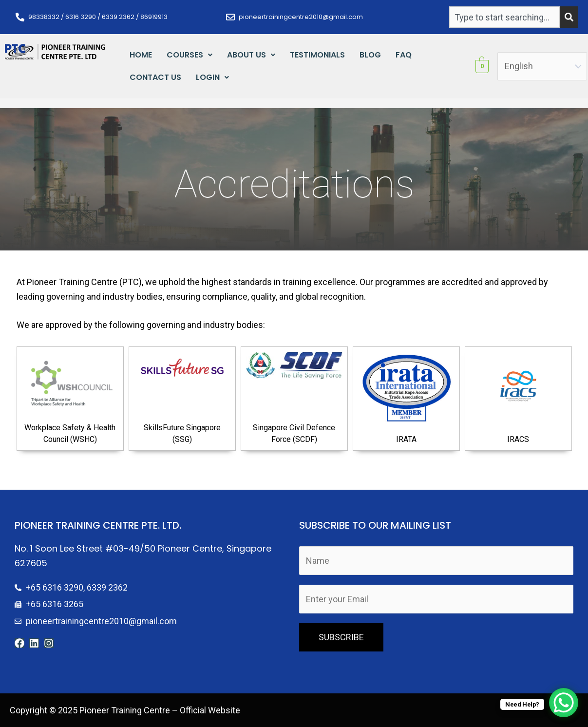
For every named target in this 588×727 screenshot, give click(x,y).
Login (212, 77)
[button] (190, 55)
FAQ (404, 55)
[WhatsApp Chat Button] (564, 703)
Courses (190, 55)
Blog (370, 55)
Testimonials (317, 55)
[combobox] (504, 17)
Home (141, 55)
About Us (251, 55)
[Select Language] (542, 67)
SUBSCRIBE (341, 637)
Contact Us (155, 77)
